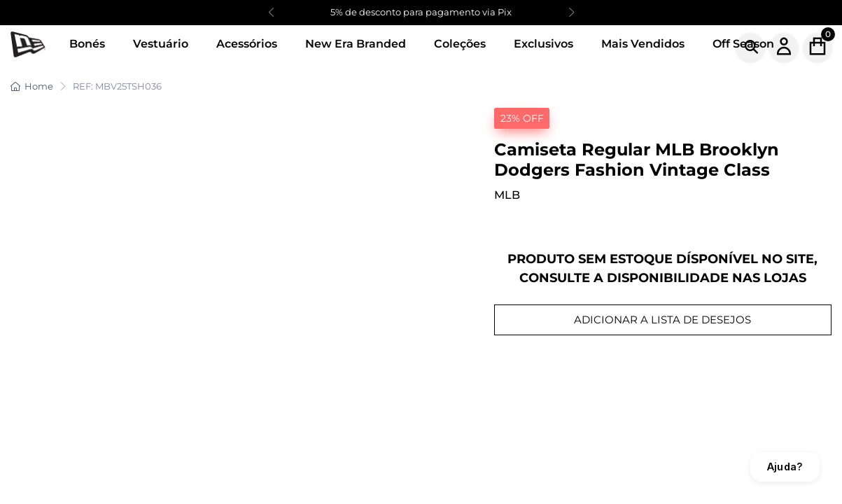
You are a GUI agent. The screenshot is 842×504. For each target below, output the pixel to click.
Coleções (460, 44)
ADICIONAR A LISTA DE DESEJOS (662, 320)
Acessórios (247, 44)
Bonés (87, 44)
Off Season (743, 44)
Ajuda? (785, 467)
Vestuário (161, 44)
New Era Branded (356, 44)
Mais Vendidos (643, 44)
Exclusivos (543, 44)
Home (32, 86)
